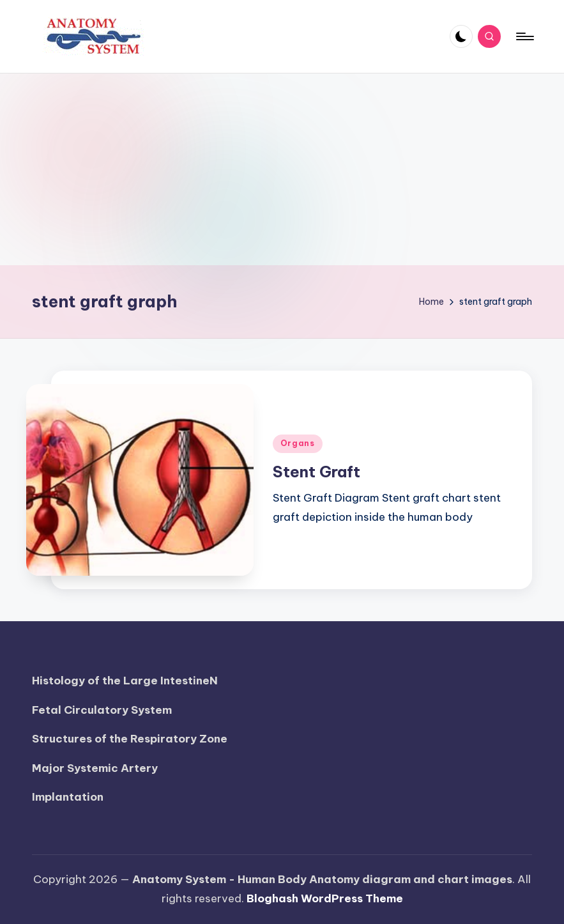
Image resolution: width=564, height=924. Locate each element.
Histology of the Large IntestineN (125, 681)
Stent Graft (316, 472)
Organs (298, 443)
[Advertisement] (282, 169)
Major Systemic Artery (95, 768)
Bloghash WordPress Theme (325, 898)
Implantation (68, 797)
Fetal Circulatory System (102, 710)
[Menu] (524, 36)
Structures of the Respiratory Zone (130, 739)
